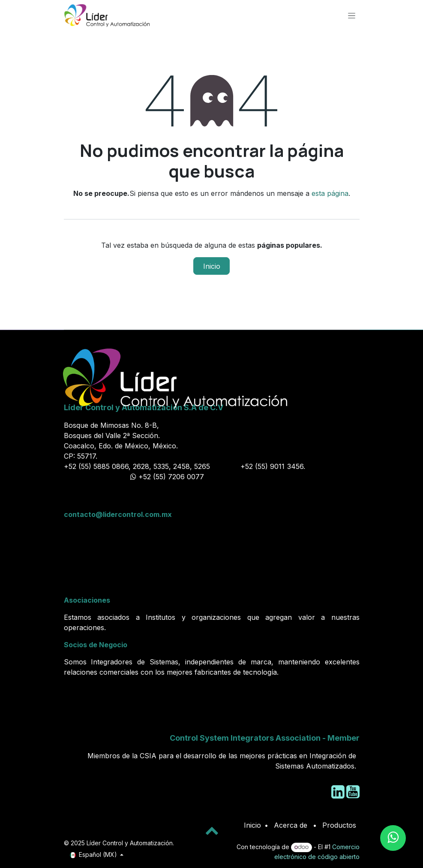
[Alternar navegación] (352, 15)
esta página (330, 193)
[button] (212, 830)
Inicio (212, 266)
